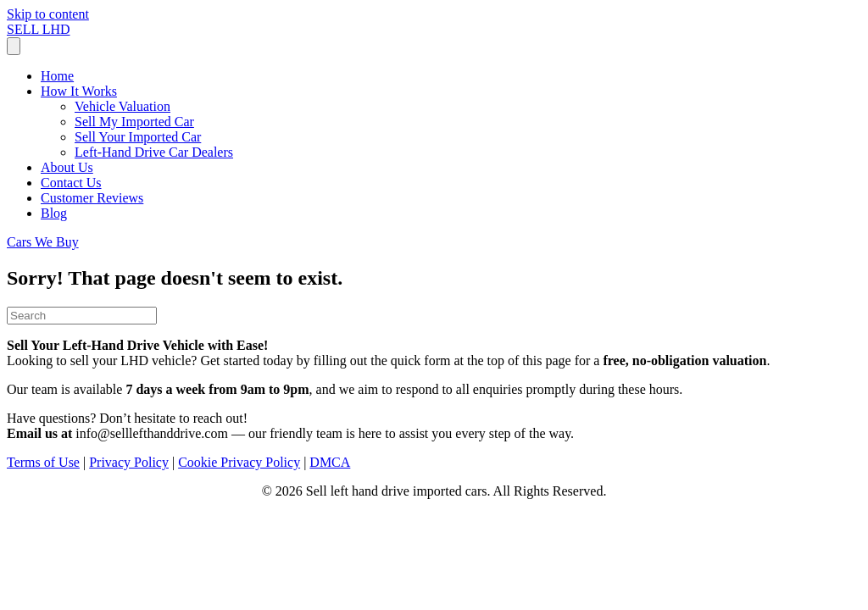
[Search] (82, 316)
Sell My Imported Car (134, 122)
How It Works (79, 91)
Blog (54, 213)
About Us (67, 167)
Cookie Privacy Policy (239, 462)
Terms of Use (43, 462)
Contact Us (71, 183)
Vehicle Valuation (122, 106)
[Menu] (14, 46)
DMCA (330, 462)
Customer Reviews (92, 198)
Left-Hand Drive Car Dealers (154, 152)
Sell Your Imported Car (138, 137)
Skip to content (48, 14)
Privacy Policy (129, 462)
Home (57, 76)
